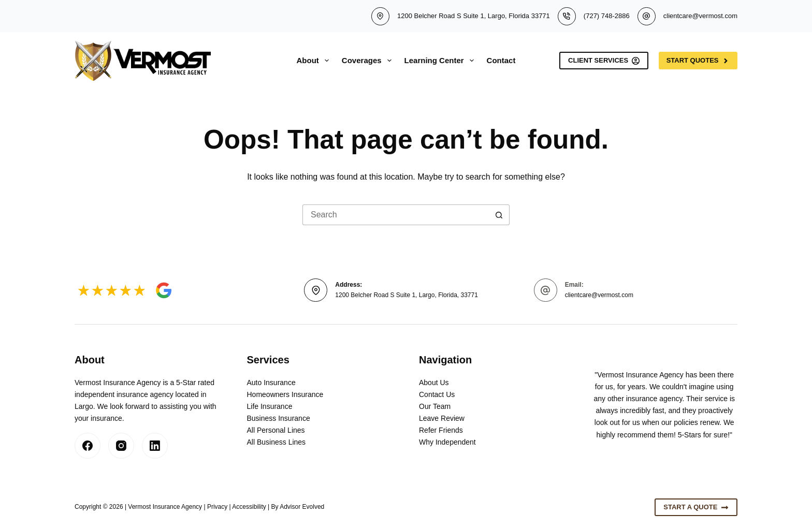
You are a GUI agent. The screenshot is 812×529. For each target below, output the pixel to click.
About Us (434, 383)
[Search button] (499, 215)
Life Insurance (270, 406)
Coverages (369, 61)
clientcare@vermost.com (700, 16)
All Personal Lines (276, 430)
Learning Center (441, 61)
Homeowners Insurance (285, 394)
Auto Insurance (271, 383)
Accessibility (249, 507)
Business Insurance (279, 418)
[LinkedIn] (155, 446)
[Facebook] (88, 446)
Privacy (217, 507)
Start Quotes (698, 61)
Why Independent (447, 442)
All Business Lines (277, 442)
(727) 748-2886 (607, 16)
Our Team (435, 406)
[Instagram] (121, 446)
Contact (501, 60)
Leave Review (442, 418)
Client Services (604, 61)
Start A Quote (696, 507)
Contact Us (437, 394)
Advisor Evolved (302, 507)
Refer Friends (441, 430)
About (315, 61)
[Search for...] (396, 215)
